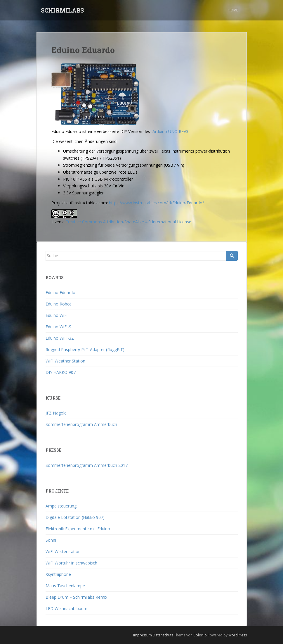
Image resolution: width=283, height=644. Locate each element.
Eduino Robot (58, 304)
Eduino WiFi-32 (60, 338)
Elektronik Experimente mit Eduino (78, 529)
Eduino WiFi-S (58, 327)
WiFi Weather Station (65, 361)
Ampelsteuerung (61, 506)
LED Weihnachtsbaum (66, 608)
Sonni (51, 540)
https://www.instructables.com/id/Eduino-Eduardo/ (156, 203)
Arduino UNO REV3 (170, 131)
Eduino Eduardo (60, 292)
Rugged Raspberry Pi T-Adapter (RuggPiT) (85, 349)
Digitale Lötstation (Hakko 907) (75, 517)
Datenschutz (163, 635)
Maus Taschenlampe (65, 586)
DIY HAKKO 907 (61, 372)
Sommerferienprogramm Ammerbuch (81, 424)
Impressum (143, 635)
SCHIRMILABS (62, 10)
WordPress (238, 635)
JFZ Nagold (56, 413)
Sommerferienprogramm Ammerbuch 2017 (87, 465)
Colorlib (200, 635)
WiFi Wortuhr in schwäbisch (71, 563)
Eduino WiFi (57, 315)
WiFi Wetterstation (63, 551)
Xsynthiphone (58, 574)
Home (233, 10)
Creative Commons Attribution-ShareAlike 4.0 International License (128, 222)
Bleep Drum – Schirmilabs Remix (76, 597)
